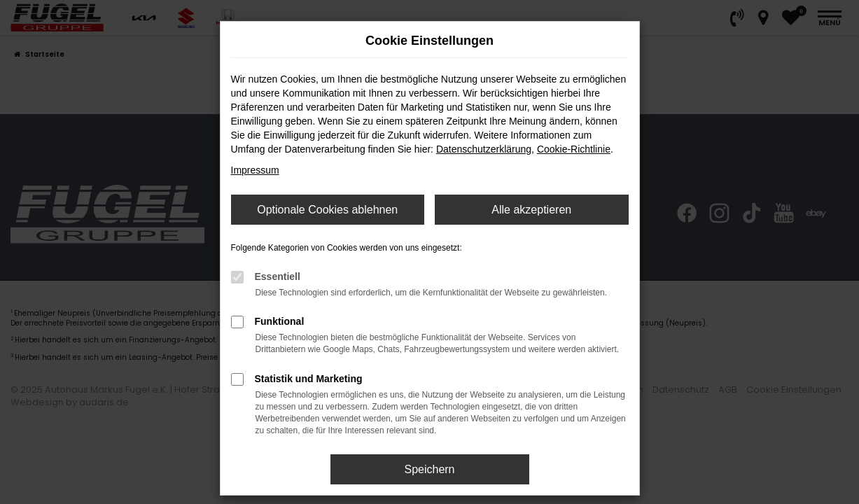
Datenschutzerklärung (484, 149)
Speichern (429, 469)
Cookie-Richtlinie (574, 149)
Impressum (255, 170)
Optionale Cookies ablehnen (327, 210)
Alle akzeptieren (531, 210)
